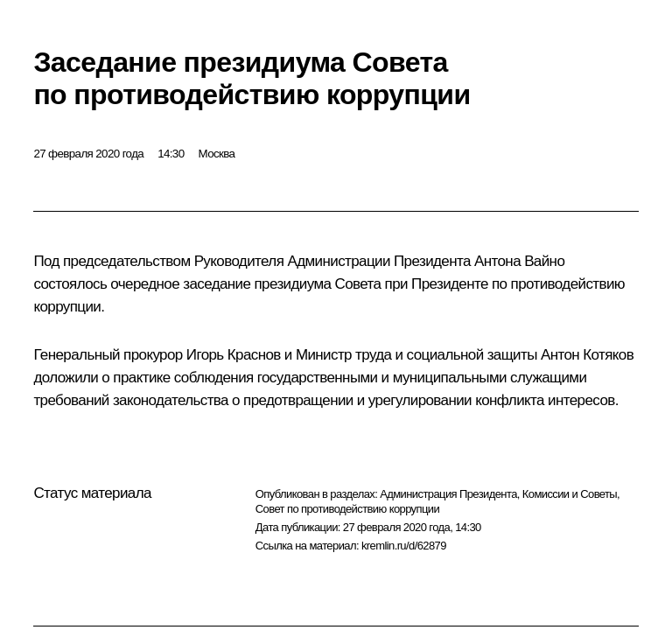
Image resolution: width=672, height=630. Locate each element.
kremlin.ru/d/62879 (404, 546)
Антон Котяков (587, 355)
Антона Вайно (519, 261)
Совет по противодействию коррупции (347, 509)
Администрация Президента (448, 494)
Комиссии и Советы (570, 494)
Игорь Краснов (234, 355)
